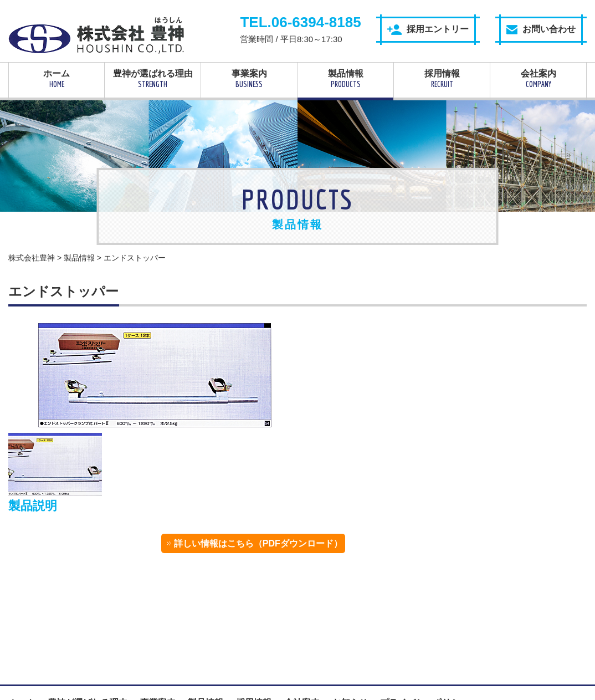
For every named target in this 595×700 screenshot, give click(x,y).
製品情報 (345, 79)
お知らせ (350, 623)
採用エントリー (428, 30)
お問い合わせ (541, 29)
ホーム (57, 79)
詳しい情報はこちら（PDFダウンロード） (500, 370)
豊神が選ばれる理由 (153, 79)
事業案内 (249, 79)
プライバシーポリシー (424, 623)
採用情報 (442, 79)
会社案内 (538, 79)
